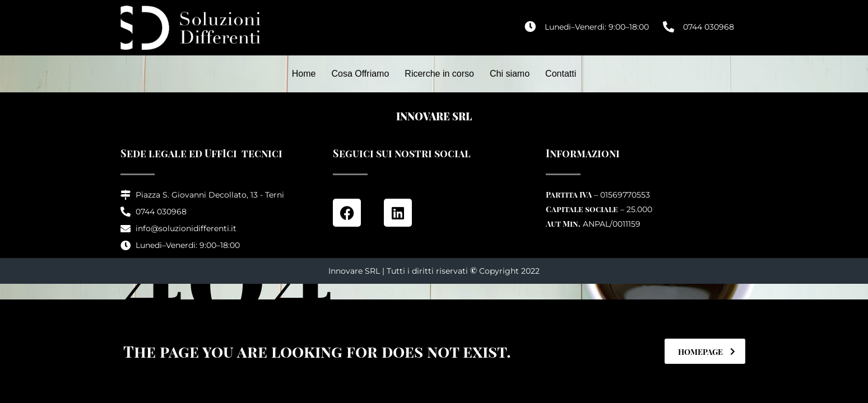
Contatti (561, 74)
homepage (707, 352)
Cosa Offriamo (360, 74)
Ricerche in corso (439, 74)
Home (304, 74)
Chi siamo (510, 74)
